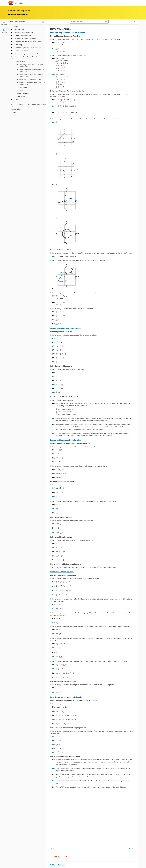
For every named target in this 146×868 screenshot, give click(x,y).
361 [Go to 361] (53, 106)
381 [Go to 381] (53, 376)
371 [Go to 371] (53, 320)
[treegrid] (27, 69)
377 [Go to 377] (53, 354)
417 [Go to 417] (53, 609)
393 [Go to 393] (53, 462)
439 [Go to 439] (53, 744)
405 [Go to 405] (53, 533)
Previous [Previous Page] (55, 849)
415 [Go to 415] (53, 595)
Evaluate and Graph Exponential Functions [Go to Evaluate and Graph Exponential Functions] (66, 328)
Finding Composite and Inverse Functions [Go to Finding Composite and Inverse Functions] (68, 32)
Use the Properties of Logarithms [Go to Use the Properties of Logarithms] (62, 572)
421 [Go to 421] (53, 634)
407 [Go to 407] (53, 548)
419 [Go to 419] (53, 622)
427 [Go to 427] (53, 669)
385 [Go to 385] (53, 392)
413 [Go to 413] (53, 586)
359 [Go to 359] (53, 74)
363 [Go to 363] (53, 122)
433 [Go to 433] (53, 711)
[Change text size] (135, 22)
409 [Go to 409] (53, 556)
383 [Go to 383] (53, 384)
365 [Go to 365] (53, 256)
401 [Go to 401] (53, 509)
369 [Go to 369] (53, 312)
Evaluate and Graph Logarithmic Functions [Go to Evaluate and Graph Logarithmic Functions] (66, 440)
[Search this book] (87, 22)
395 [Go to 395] (53, 473)
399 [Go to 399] (53, 496)
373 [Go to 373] (53, 338)
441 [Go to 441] (53, 752)
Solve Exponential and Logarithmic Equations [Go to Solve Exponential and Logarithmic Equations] (67, 697)
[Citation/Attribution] (92, 865)
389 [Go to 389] (53, 433)
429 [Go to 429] (53, 677)
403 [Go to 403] (53, 524)
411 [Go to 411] (53, 567)
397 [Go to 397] (53, 488)
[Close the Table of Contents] (4, 23)
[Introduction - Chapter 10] (30, 62)
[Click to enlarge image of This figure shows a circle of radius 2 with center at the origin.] (67, 233)
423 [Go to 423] (53, 648)
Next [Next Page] (131, 849)
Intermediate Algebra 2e (19, 11)
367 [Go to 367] (53, 296)
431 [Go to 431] (53, 692)
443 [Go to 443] (53, 768)
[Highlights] (4, 31)
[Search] (106, 22)
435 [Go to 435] (53, 719)
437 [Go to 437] (53, 736)
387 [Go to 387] (53, 418)
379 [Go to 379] (53, 362)
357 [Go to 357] (53, 49)
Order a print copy (60, 856)
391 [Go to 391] (53, 454)
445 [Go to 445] (53, 781)
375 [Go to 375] (53, 346)
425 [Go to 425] (53, 657)
